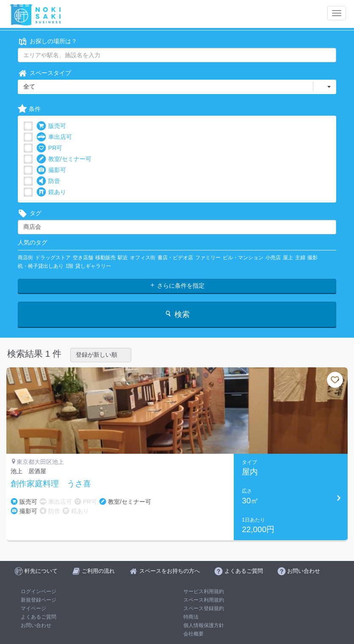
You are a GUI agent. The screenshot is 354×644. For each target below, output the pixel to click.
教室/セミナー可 (64, 159)
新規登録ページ (39, 600)
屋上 (288, 258)
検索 (177, 314)
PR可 (49, 148)
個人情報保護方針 (204, 625)
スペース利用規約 (204, 600)
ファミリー (208, 258)
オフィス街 (143, 258)
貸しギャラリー (93, 266)
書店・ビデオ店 (175, 258)
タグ (30, 213)
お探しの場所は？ (47, 41)
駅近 (123, 258)
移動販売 (105, 258)
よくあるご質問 (39, 617)
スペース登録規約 (204, 608)
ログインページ (39, 591)
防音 (48, 181)
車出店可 (54, 137)
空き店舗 (83, 258)
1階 (70, 266)
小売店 (273, 258)
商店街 (25, 258)
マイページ (33, 608)
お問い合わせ (36, 625)
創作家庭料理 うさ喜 (51, 484)
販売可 (51, 126)
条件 (29, 109)
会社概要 (194, 634)
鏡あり (51, 192)
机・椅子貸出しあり (41, 266)
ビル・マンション (243, 258)
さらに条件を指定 (177, 286)
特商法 (191, 617)
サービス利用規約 (204, 591)
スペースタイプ (44, 73)
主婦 (300, 258)
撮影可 (51, 170)
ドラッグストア (53, 258)
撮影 (313, 258)
